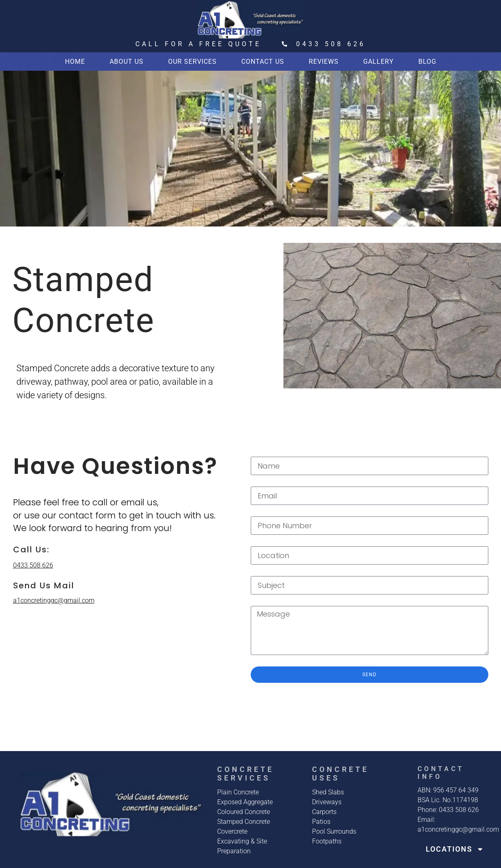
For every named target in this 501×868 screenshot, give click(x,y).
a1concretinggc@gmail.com (54, 600)
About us (127, 62)
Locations (455, 849)
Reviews (324, 62)
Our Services (192, 62)
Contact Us (263, 62)
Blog (427, 62)
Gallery (379, 62)
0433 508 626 (33, 565)
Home (75, 62)
